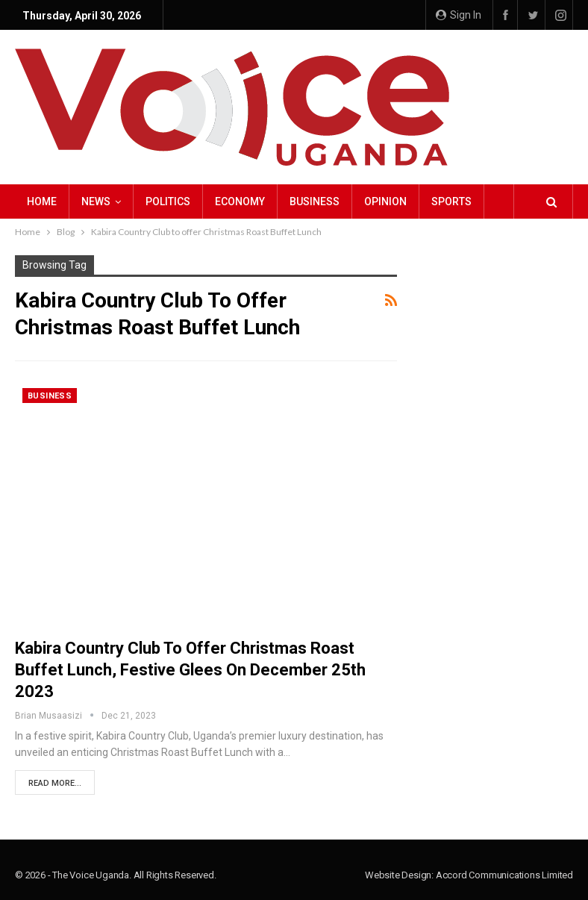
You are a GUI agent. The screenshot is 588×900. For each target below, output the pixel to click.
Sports (451, 201)
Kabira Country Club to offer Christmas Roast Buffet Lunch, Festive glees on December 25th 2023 (190, 670)
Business (315, 201)
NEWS (96, 201)
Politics (168, 201)
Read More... (55, 783)
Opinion (385, 201)
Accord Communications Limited (504, 875)
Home (42, 201)
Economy (240, 201)
